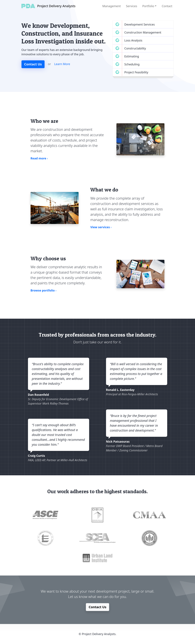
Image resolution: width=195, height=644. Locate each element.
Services (131, 6)
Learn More (62, 64)
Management (111, 6)
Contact (167, 6)
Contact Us (33, 64)
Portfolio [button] (148, 6)
